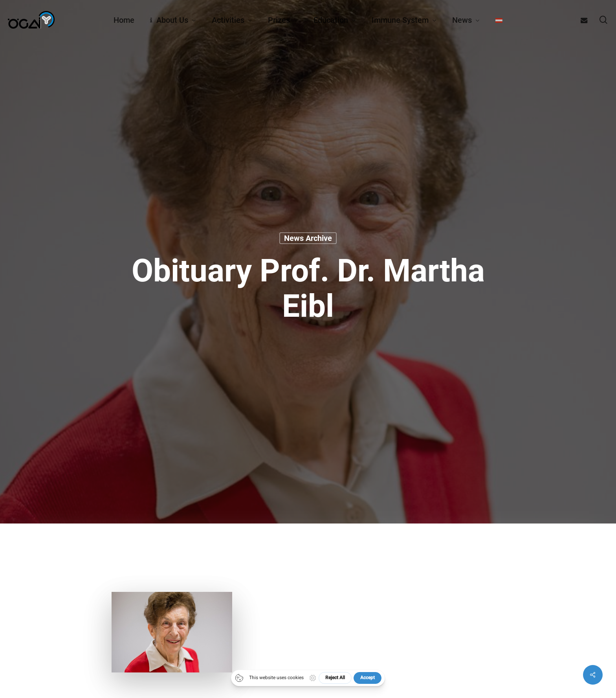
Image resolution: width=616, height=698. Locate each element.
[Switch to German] (499, 20)
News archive (308, 239)
